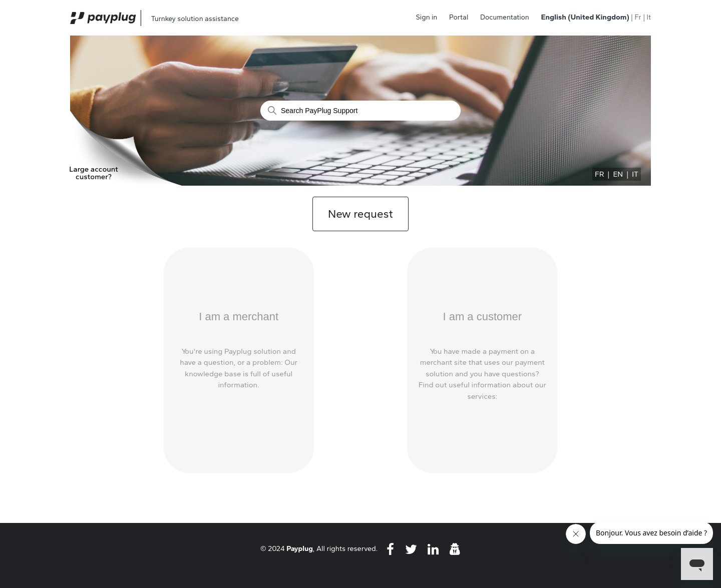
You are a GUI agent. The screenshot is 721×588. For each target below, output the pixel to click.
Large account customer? (94, 173)
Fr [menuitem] (638, 17)
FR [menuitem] (599, 174)
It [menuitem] (649, 17)
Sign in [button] (427, 17)
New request (360, 214)
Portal (459, 17)
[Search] (360, 111)
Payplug (300, 548)
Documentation (505, 17)
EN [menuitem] (618, 174)
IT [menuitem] (635, 174)
